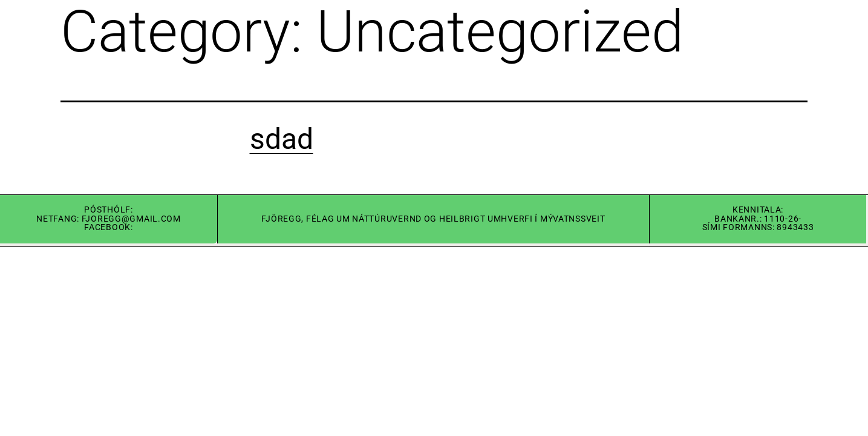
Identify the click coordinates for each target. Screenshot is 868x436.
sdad (282, 139)
